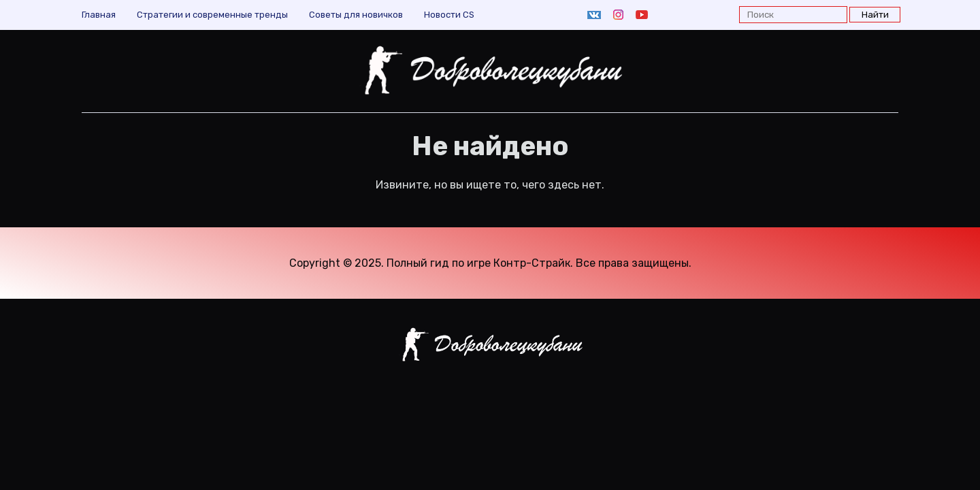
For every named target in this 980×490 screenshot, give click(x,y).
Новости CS (449, 15)
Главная (99, 15)
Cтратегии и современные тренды (212, 15)
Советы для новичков (356, 15)
